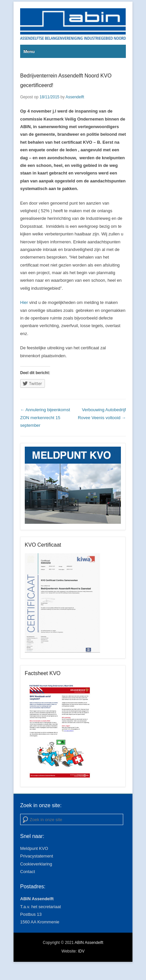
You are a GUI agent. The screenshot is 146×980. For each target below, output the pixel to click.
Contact (28, 872)
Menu (29, 51)
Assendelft (75, 97)
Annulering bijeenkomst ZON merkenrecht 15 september (45, 417)
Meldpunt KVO (34, 848)
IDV (81, 951)
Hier (24, 302)
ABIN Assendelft (89, 943)
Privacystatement (37, 856)
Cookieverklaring (36, 864)
